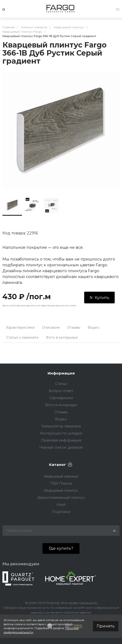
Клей (61, 505)
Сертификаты (61, 398)
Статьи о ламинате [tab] (22, 337)
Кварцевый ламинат (61, 476)
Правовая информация (61, 440)
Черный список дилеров (61, 447)
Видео (61, 419)
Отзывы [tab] (74, 327)
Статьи (61, 384)
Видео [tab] (93, 327)
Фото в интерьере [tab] (62, 337)
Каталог (57, 465)
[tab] (85, 335)
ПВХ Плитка (61, 483)
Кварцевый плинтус (61, 490)
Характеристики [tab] (20, 327)
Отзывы (61, 412)
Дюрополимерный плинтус (61, 498)
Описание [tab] (51, 327)
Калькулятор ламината (61, 426)
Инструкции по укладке (61, 433)
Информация (61, 373)
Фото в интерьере (61, 405)
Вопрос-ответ (61, 391)
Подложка (61, 512)
